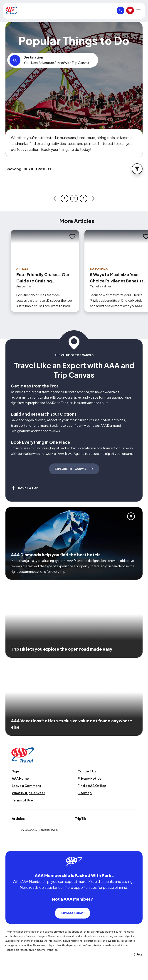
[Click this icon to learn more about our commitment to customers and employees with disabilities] (12, 845)
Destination (33, 57)
